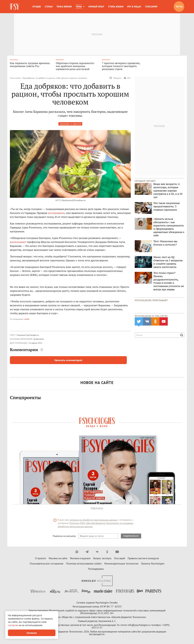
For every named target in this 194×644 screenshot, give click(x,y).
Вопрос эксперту (102, 559)
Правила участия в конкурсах (143, 559)
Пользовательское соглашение (47, 564)
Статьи (49, 7)
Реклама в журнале (80, 559)
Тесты (179, 7)
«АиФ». (27, 319)
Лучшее (37, 7)
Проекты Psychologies (153, 564)
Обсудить (115, 78)
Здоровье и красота (70, 124)
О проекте (41, 559)
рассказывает (18, 242)
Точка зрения (64, 7)
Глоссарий (151, 7)
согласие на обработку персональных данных (93, 520)
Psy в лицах (134, 7)
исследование (56, 213)
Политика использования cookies (84, 564)
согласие (13, 625)
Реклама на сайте (58, 559)
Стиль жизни (116, 7)
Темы (79, 7)
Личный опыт (96, 7)
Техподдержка (96, 569)
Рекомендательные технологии (121, 564)
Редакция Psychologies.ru (28, 335)
